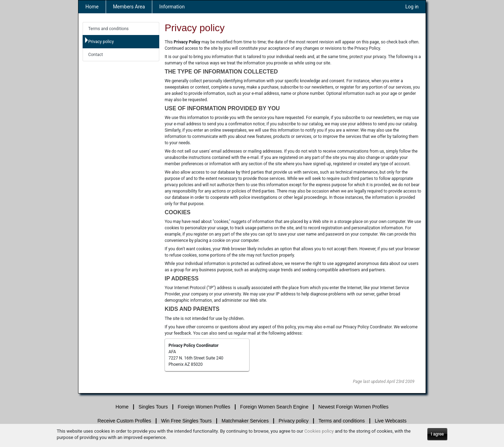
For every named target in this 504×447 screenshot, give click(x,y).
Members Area (129, 7)
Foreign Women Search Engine (274, 407)
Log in (412, 7)
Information (172, 7)
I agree (437, 434)
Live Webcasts (391, 421)
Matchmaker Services (245, 421)
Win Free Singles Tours (186, 421)
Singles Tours (153, 407)
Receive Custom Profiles (124, 421)
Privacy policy (101, 42)
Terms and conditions (108, 29)
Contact (96, 55)
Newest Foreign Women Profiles (353, 407)
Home (92, 7)
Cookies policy (319, 431)
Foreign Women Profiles (204, 407)
